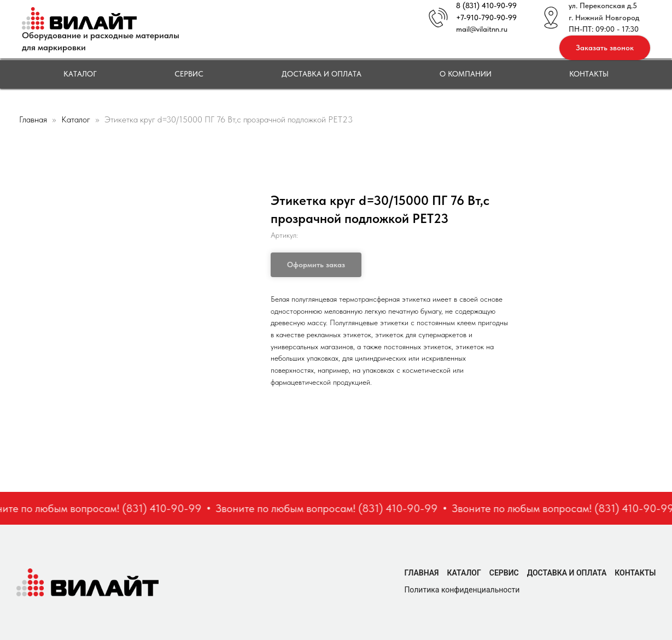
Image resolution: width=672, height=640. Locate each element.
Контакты (589, 74)
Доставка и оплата (322, 74)
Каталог (80, 74)
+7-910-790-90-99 (486, 17)
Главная (33, 119)
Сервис (189, 74)
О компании (466, 74)
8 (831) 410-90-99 (486, 5)
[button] (605, 48)
